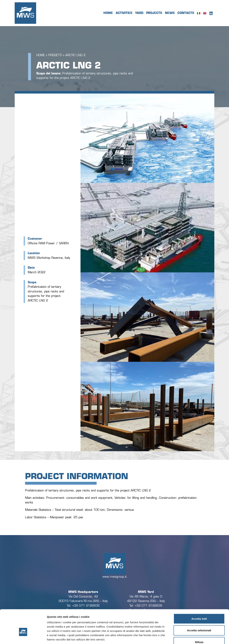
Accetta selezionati (199, 609)
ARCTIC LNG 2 (75, 55)
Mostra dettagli (188, 637)
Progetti (55, 55)
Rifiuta (199, 620)
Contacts (186, 13)
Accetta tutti (199, 597)
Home (108, 13)
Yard (139, 13)
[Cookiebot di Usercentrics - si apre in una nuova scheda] (23, 637)
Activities (124, 13)
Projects (154, 13)
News (170, 13)
